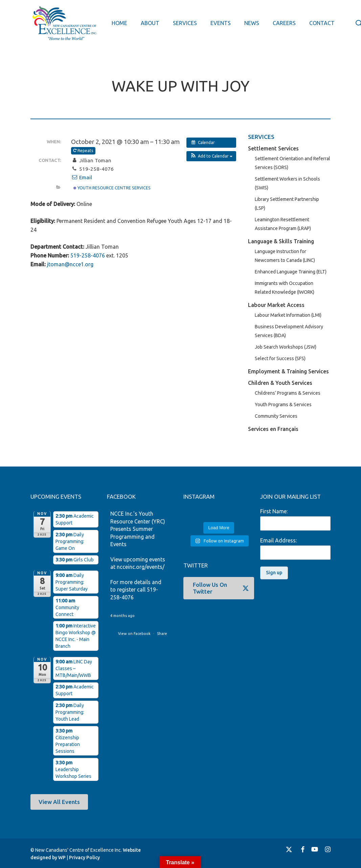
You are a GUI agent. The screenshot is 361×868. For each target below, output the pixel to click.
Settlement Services (273, 148)
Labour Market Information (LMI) (288, 315)
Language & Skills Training (281, 241)
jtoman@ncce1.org (70, 264)
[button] (211, 156)
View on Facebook (135, 634)
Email (82, 177)
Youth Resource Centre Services (112, 188)
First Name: (274, 511)
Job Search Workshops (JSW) (286, 347)
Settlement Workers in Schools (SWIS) (287, 183)
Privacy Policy (84, 857)
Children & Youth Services (280, 383)
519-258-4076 (88, 255)
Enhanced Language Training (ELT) (291, 272)
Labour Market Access (276, 305)
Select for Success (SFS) (280, 358)
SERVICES (261, 137)
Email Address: (278, 540)
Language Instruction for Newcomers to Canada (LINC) (285, 256)
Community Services (276, 416)
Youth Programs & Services (283, 405)
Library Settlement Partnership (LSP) (287, 204)
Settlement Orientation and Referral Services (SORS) (292, 163)
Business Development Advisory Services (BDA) (289, 331)
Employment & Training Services (288, 371)
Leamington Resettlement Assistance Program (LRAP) (283, 224)
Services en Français (273, 429)
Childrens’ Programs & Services (288, 393)
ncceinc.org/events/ (141, 567)
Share (162, 634)
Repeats (84, 151)
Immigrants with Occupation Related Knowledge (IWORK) (285, 288)
